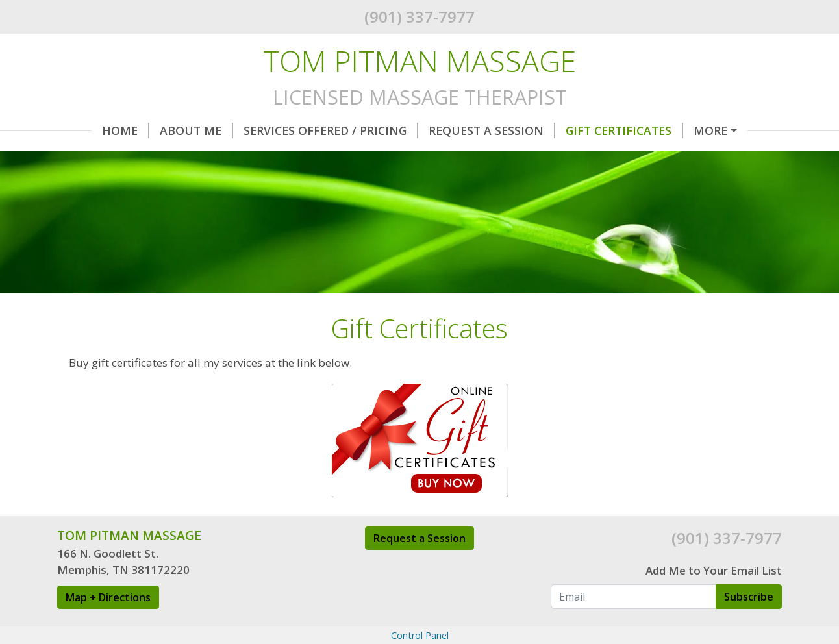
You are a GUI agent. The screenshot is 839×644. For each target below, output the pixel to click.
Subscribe (749, 624)
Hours (685, 130)
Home (91, 130)
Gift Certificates (590, 130)
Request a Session (419, 565)
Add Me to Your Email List (714, 598)
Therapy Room (119, 158)
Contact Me (219, 158)
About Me (162, 130)
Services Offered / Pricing (296, 130)
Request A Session (457, 130)
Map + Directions (108, 625)
